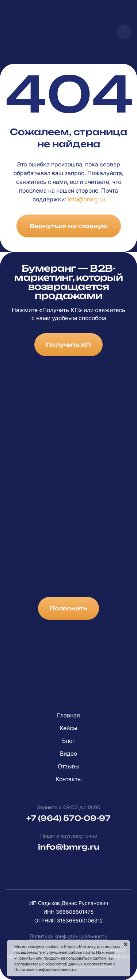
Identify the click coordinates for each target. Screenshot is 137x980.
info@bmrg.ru (86, 199)
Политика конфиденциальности (68, 936)
